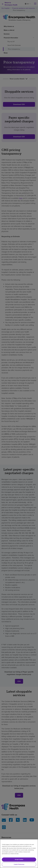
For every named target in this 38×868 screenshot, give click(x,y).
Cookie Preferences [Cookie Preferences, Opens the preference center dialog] (19, 864)
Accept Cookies (19, 859)
